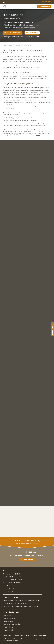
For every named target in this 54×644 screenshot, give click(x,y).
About (11, 635)
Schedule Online (44, 7)
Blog (36, 635)
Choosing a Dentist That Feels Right (16, 604)
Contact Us (29, 635)
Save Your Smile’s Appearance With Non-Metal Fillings (22, 601)
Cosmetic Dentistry (14, 45)
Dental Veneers (9, 618)
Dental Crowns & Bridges (13, 624)
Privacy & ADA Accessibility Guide (31, 639)
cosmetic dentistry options (36, 87)
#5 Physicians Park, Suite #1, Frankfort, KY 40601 (22, 37)
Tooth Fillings (9, 627)
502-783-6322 (23, 78)
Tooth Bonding (9, 630)
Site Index (43, 635)
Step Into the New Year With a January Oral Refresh (22, 607)
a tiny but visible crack (33, 130)
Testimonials (19, 635)
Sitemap (45, 639)
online (38, 135)
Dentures (7, 615)
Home (5, 45)
